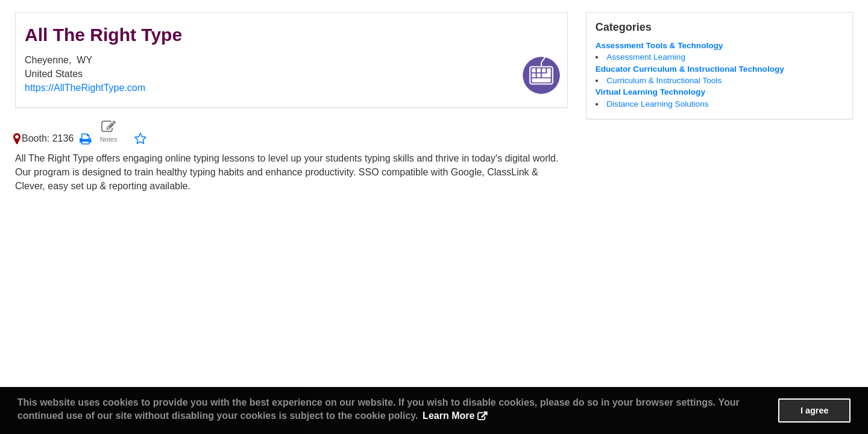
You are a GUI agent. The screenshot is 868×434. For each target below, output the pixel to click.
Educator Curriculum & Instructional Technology (690, 69)
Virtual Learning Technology (650, 92)
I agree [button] (814, 410)
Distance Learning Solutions (657, 104)
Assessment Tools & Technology (659, 46)
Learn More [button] (448, 416)
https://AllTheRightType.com (85, 88)
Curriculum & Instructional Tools (664, 80)
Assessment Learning (646, 57)
